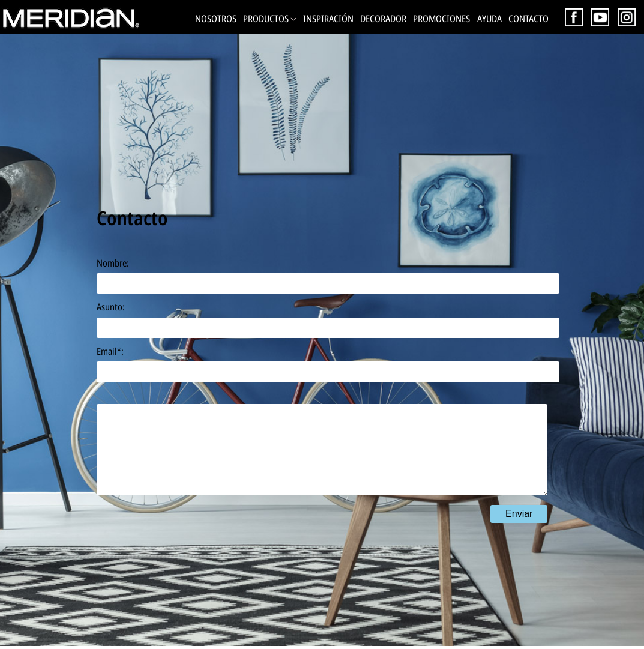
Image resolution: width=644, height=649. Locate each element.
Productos (270, 19)
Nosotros (216, 19)
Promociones (441, 19)
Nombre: (113, 263)
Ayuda (489, 19)
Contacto (528, 19)
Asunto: (111, 307)
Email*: (110, 351)
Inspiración (328, 19)
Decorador (383, 19)
